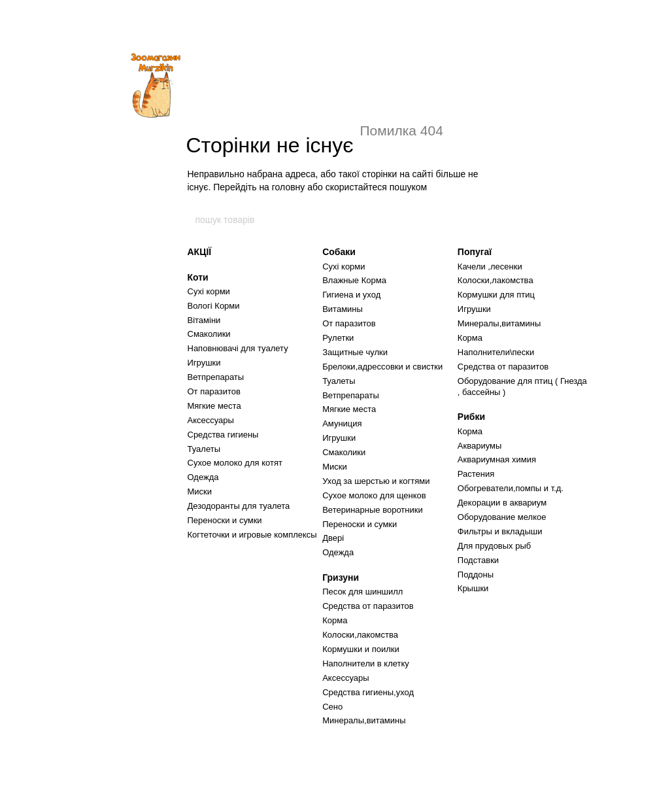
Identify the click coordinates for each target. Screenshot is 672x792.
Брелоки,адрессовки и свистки (382, 367)
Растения (476, 474)
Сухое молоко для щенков (374, 495)
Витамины (343, 309)
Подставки (478, 560)
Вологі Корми (214, 306)
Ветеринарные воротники (373, 510)
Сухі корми (209, 291)
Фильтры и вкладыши (500, 531)
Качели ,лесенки (490, 267)
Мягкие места (214, 406)
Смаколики (209, 334)
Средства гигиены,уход (368, 692)
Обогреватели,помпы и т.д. (511, 488)
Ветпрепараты (216, 377)
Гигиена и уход (351, 295)
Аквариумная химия (497, 459)
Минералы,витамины (364, 720)
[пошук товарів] (478, 220)
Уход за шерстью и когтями (376, 481)
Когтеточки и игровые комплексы (252, 535)
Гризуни (341, 577)
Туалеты (204, 449)
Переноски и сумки (225, 520)
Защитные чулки (355, 352)
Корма (335, 620)
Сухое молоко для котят (235, 463)
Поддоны (476, 575)
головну (289, 187)
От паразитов (214, 391)
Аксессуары (211, 420)
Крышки (473, 588)
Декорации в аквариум (502, 503)
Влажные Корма (354, 280)
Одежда (203, 477)
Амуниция (342, 423)
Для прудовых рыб (494, 546)
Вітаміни (204, 320)
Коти (198, 277)
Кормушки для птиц (496, 295)
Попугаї (475, 252)
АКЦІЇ (200, 252)
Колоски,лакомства (360, 635)
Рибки (471, 417)
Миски (200, 491)
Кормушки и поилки (361, 649)
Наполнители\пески (496, 352)
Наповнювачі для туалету (238, 348)
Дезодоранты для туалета (239, 506)
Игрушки (204, 363)
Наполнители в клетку (366, 663)
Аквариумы (479, 446)
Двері (333, 538)
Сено (332, 707)
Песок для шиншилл (362, 592)
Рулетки (338, 338)
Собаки (339, 252)
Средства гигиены (223, 435)
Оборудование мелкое (502, 517)
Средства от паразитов (368, 606)
